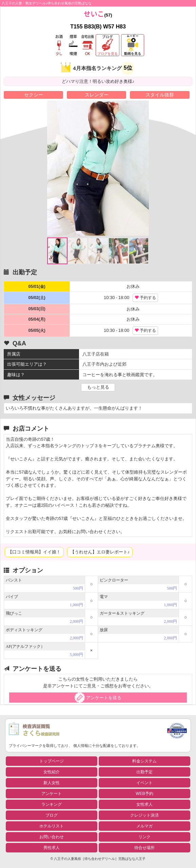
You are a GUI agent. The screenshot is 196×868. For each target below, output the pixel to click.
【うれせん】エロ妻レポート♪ (100, 552)
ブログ (52, 815)
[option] (98, 168)
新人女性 (52, 783)
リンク (144, 837)
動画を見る (133, 54)
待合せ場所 (144, 848)
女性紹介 (52, 772)
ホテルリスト (52, 826)
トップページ (52, 761)
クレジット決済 (144, 815)
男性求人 (52, 848)
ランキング (52, 804)
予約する (145, 298)
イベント (144, 783)
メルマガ (144, 826)
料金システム (144, 761)
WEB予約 (144, 794)
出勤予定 (144, 772)
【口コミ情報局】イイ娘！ (34, 552)
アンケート (52, 794)
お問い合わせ (52, 837)
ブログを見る (107, 54)
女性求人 (144, 804)
